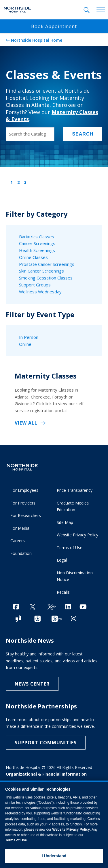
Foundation (21, 553)
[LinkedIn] (68, 607)
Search (83, 134)
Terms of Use (70, 548)
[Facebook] (16, 607)
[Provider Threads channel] (57, 619)
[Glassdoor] (18, 619)
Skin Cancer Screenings (41, 271)
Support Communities (46, 743)
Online (25, 344)
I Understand (54, 856)
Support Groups (35, 285)
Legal (62, 560)
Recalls (63, 592)
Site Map (65, 522)
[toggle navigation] (101, 10)
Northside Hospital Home (37, 40)
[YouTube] (83, 607)
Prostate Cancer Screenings (47, 264)
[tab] (87, 10)
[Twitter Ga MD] (52, 607)
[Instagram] (74, 618)
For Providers (23, 503)
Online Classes (33, 257)
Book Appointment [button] (54, 26)
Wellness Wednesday (40, 292)
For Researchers (26, 515)
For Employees (24, 490)
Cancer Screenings (37, 243)
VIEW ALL (26, 423)
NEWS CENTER (32, 684)
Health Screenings (37, 250)
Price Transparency (75, 490)
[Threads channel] (37, 619)
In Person (29, 337)
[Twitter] (33, 607)
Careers (18, 541)
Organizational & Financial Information (46, 774)
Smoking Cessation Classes (46, 278)
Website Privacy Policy (77, 535)
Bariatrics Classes (37, 237)
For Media (20, 528)
